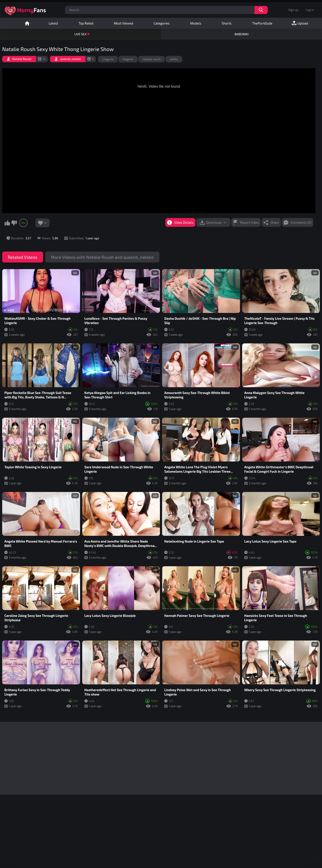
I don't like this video (14, 223)
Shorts (227, 23)
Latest (53, 23)
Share (275, 222)
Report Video (249, 222)
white (174, 59)
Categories (162, 23)
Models (196, 23)
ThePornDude (262, 23)
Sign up (293, 10)
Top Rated (86, 23)
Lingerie (108, 59)
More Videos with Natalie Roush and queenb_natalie (102, 257)
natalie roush (152, 59)
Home (27, 23)
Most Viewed (124, 23)
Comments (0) (301, 222)
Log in (310, 10)
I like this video (7, 223)
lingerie (128, 59)
